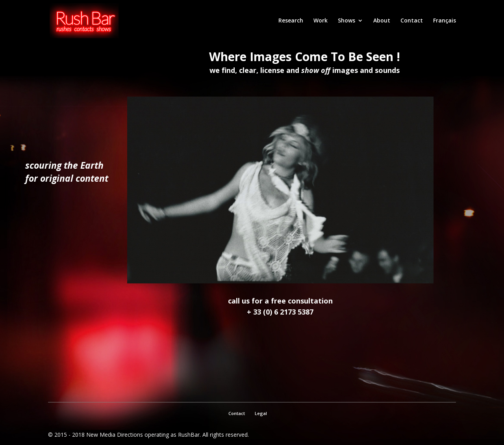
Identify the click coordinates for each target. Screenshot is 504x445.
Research (291, 21)
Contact (412, 21)
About (382, 21)
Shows (346, 21)
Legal (261, 413)
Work (321, 21)
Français (445, 21)
